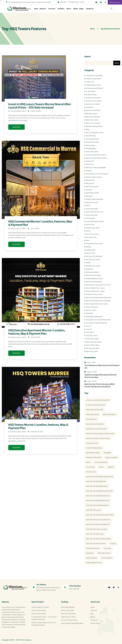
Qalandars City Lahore (93, 266)
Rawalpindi (89, 269)
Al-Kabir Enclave (91, 95)
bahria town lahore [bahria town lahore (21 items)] (92, 414)
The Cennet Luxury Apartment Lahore (98, 320)
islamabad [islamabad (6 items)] (107, 453)
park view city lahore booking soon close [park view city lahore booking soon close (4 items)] (100, 515)
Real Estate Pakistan (92, 272)
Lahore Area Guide (92, 209)
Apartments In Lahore (93, 104)
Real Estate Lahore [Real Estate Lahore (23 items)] (104, 553)
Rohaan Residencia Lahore (94, 279)
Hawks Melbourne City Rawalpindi (97, 174)
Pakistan (88, 247)
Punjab (88, 263)
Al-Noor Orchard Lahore (94, 101)
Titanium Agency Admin (18, 111)
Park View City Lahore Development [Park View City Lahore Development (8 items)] (98, 520)
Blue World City (91, 136)
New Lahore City (91, 237)
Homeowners (90, 180)
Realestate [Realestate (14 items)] (90, 553)
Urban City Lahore (92, 336)
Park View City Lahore (93, 259)
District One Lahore (92, 152)
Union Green (90, 332)
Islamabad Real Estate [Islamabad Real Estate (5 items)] (94, 457)
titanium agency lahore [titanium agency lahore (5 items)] (94, 563)
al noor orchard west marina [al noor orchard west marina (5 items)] (96, 405)
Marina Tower (90, 225)
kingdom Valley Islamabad (94, 199)
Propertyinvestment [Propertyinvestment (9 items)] (93, 548)
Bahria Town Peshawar (93, 123)
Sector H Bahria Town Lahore (95, 291)
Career (93, 617)
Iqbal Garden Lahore (92, 193)
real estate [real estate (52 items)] (107, 548)
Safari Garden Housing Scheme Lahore (98, 285)
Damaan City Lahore (92, 142)
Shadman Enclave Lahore (94, 294)
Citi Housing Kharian (92, 139)
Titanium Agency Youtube (40, 607)
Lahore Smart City (92, 215)
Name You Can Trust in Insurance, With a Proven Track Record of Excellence (100, 385)
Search (87, 57)
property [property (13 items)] (113, 543)
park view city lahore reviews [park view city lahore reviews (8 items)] (96, 543)
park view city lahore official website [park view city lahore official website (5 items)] (98, 539)
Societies (61, 9)
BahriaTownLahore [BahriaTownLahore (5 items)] (109, 414)
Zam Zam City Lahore (93, 348)
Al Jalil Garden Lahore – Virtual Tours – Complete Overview (45, 618)
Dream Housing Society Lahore (96, 155)
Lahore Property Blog (39, 610)
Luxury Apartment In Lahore (95, 221)
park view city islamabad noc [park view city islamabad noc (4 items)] (96, 481)
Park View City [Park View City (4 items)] (91, 472)
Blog (92, 614)
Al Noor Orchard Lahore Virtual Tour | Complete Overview (44, 624)
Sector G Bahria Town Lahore (95, 288)
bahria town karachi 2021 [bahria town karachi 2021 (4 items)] (95, 410)
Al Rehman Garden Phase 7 (94, 88)
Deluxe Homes (90, 145)
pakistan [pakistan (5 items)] (111, 467)
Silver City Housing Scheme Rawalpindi (99, 298)
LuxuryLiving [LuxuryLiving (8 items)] (90, 467)
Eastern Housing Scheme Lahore (96, 158)
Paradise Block (90, 250)
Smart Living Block (92, 307)
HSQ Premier (90, 183)
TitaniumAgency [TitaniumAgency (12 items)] (107, 558)
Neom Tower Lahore (92, 234)
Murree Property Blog (39, 614)
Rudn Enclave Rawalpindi (94, 282)
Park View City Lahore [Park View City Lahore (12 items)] (93, 510)
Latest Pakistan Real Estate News (72, 623)
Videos (76, 9)
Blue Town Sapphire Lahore (95, 133)
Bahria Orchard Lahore (93, 110)
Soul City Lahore (91, 310)
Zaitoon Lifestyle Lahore (94, 342)
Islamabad (89, 196)
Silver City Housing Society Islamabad (98, 301)
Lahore (88, 206)
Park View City (90, 253)
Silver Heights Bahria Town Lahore (97, 304)
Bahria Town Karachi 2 (93, 117)
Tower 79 (89, 329)
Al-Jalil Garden (91, 91)
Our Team (52, 9)
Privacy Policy (95, 623)
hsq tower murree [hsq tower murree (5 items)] (92, 443)
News (69, 9)
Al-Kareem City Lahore (93, 98)
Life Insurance (90, 218)
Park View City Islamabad (94, 256)
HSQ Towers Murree (92, 187)
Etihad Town (90, 164)
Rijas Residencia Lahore (93, 275)
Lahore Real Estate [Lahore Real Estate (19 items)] (101, 462)
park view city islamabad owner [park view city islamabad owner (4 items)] (97, 486)
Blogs (81, 9)
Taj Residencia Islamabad (94, 317)
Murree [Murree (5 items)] (101, 467)
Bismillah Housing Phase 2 (94, 126)
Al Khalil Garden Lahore (93, 85)
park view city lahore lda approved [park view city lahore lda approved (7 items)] (98, 524)
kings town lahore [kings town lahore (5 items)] (111, 457)
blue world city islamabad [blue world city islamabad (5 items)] (95, 424)
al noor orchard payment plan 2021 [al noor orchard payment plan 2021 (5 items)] (98, 400)
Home (36, 9)
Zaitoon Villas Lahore (92, 345)
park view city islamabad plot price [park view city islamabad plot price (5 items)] (98, 496)
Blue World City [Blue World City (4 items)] (91, 419)
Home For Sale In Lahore (94, 177)
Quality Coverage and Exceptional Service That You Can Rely (100, 376)
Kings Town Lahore (92, 202)
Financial (89, 171)
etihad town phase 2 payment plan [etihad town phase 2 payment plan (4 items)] (98, 438)
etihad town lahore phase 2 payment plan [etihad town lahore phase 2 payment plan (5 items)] (100, 434)
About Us (43, 9)
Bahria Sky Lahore (91, 114)
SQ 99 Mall (89, 313)
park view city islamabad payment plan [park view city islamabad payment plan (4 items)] (99, 491)
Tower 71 (88, 326)
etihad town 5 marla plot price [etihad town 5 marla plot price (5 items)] (96, 429)
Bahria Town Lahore (92, 120)
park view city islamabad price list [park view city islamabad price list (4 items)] (98, 500)
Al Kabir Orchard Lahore (94, 79)
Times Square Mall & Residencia (96, 323)
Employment (90, 161)
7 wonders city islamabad (94, 76)
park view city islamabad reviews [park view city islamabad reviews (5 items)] (97, 505)
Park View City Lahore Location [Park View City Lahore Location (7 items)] (97, 529)
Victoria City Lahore (92, 339)
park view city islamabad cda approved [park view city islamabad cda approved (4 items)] (99, 477)
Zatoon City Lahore (92, 351)
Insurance (89, 190)
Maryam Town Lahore (93, 228)
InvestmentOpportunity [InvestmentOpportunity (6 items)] (94, 448)
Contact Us (90, 9)
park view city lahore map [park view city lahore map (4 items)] (95, 534)
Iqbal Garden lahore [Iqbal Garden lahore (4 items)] (93, 453)
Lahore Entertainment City (94, 212)
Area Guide (89, 107)
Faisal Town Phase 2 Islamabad (96, 167)
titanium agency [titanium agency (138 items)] (92, 558)
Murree (88, 231)
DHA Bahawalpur (91, 148)
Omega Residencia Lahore (94, 244)
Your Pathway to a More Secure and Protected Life (102, 367)
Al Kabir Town (90, 82)
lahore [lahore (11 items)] (88, 462)
